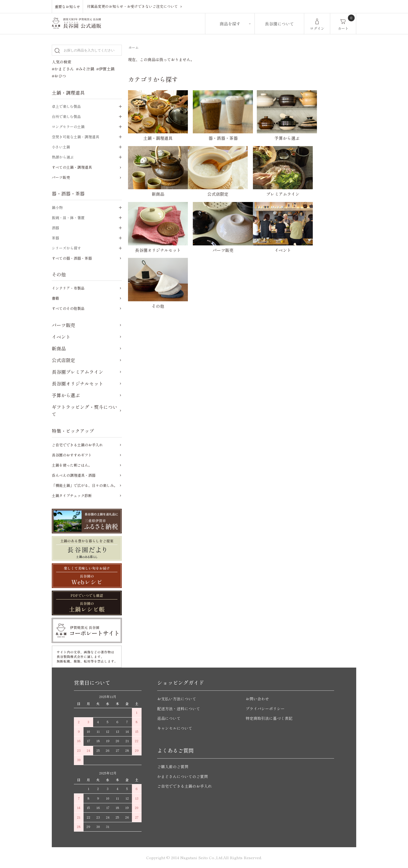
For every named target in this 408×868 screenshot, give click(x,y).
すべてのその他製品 (68, 308)
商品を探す (230, 24)
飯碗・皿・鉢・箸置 (68, 218)
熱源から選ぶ (63, 157)
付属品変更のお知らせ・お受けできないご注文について (132, 6)
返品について (169, 718)
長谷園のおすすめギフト (72, 455)
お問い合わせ (257, 699)
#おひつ (59, 76)
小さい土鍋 (61, 147)
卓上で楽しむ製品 (66, 106)
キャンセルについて (175, 728)
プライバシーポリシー (265, 709)
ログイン (317, 28)
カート (343, 28)
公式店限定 (63, 360)
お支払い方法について (177, 699)
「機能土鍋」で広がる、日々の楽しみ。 (85, 485)
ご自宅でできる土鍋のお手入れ (77, 445)
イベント (61, 337)
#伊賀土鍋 (105, 69)
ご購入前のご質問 (173, 766)
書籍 (55, 298)
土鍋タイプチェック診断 (72, 495)
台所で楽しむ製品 (66, 116)
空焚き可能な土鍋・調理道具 (75, 137)
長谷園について (279, 24)
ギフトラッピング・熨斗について (85, 410)
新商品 (59, 348)
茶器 (55, 238)
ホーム (134, 47)
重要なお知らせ (67, 6)
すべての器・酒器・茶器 (72, 258)
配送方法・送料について (179, 709)
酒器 (55, 228)
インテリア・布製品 (68, 288)
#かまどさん (63, 69)
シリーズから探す (66, 248)
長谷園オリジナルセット (78, 383)
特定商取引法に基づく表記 (269, 718)
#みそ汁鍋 (85, 69)
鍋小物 (57, 207)
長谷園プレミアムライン (78, 372)
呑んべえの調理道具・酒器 (74, 475)
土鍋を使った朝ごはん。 (72, 465)
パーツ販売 (61, 177)
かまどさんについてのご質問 (183, 776)
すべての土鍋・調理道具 (72, 167)
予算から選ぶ (66, 395)
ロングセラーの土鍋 (68, 127)
